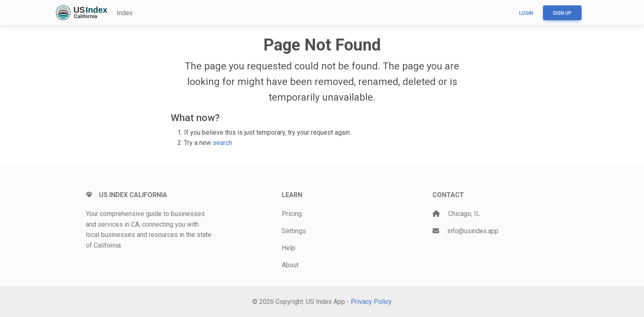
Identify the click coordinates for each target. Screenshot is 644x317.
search (222, 143)
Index (125, 13)
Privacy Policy (371, 302)
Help (289, 248)
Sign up (562, 13)
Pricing (292, 214)
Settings (294, 231)
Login (526, 13)
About (290, 265)
